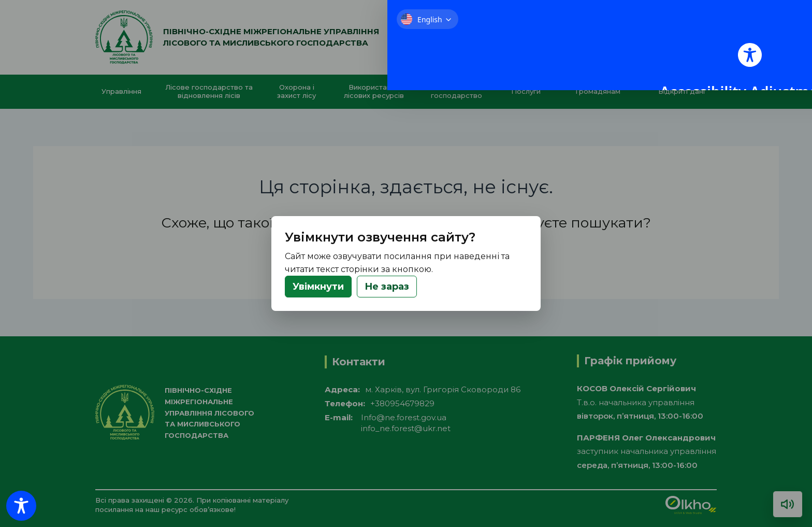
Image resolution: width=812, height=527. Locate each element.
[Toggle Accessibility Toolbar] (21, 506)
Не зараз (387, 287)
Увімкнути (318, 287)
